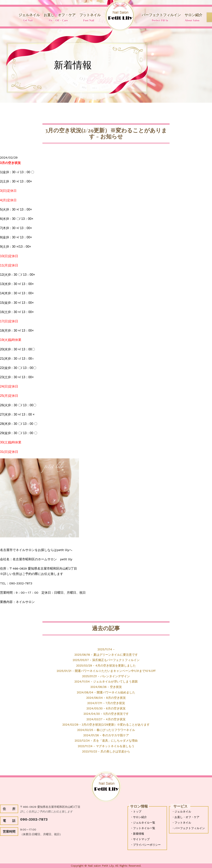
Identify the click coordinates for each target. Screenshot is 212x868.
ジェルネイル (28, 18)
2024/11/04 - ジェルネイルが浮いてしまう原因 (106, 681)
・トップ (136, 812)
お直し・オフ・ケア (58, 18)
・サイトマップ (140, 839)
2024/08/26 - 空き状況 (106, 687)
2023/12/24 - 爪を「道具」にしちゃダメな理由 (106, 741)
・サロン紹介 (139, 817)
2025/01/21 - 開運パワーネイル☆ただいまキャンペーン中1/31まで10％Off (106, 671)
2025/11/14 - (106, 649)
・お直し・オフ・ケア (186, 817)
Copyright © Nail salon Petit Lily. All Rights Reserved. (106, 866)
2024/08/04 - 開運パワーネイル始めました (106, 692)
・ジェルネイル (181, 812)
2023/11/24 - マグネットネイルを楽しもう (106, 746)
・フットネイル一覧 (143, 828)
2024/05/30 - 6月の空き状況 (106, 708)
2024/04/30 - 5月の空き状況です (106, 714)
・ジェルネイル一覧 (143, 823)
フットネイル (89, 18)
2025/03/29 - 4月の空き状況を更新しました (106, 665)
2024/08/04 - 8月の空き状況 (106, 698)
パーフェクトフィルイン (160, 18)
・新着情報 (137, 834)
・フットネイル (181, 823)
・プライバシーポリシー (145, 845)
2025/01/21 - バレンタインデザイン (106, 676)
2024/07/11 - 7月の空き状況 (106, 703)
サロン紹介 (192, 18)
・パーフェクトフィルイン (188, 828)
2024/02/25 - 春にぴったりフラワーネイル (106, 730)
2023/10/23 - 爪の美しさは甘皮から (106, 751)
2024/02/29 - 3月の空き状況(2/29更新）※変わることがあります (106, 725)
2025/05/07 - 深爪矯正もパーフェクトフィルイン (106, 660)
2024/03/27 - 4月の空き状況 (106, 719)
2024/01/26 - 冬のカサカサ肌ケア (106, 735)
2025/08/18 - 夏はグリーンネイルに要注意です (106, 655)
